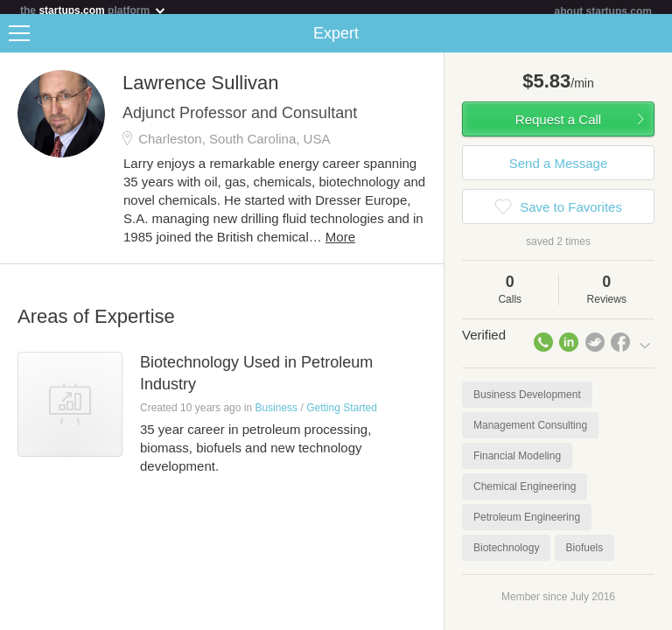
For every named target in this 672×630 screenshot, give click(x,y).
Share (654, 40)
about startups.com (603, 11)
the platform (94, 10)
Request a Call (558, 126)
